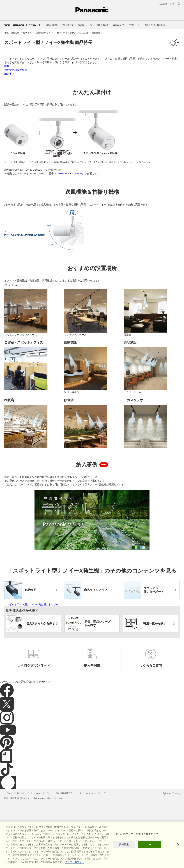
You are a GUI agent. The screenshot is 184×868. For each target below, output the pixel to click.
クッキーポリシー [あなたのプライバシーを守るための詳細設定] (74, 862)
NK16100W (61, 221)
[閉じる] (178, 844)
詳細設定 (124, 844)
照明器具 (27, 33)
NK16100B (76, 221)
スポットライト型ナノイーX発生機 (71, 33)
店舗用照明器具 (43, 33)
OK (150, 844)
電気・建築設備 (12, 33)
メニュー (174, 42)
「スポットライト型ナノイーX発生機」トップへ (31, 670)
